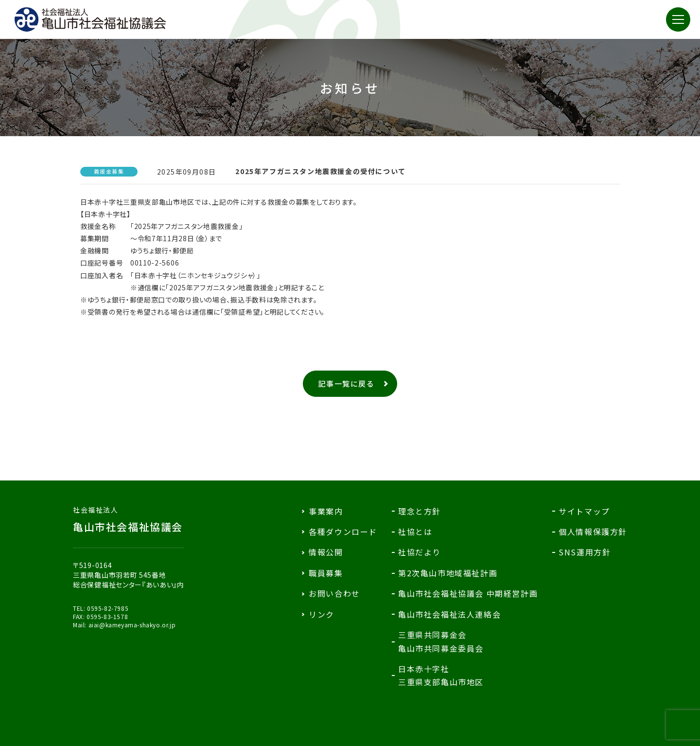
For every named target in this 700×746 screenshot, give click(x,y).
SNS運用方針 (585, 552)
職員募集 (326, 573)
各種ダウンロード (343, 532)
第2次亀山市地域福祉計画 (448, 573)
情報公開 (326, 552)
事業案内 (326, 511)
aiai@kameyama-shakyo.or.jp (132, 625)
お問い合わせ (334, 593)
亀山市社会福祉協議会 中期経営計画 (468, 593)
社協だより (420, 552)
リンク (322, 614)
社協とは (415, 532)
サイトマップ (584, 511)
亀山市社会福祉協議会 (129, 519)
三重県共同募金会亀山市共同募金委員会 (441, 641)
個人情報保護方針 (593, 532)
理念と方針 (420, 511)
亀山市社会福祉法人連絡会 (449, 614)
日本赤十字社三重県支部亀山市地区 (441, 675)
